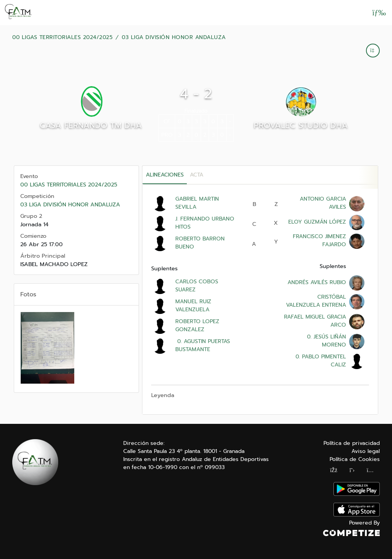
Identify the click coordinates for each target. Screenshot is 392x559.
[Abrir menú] (379, 13)
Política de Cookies (355, 459)
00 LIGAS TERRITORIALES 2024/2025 (62, 38)
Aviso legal (366, 451)
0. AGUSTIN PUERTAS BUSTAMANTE (203, 345)
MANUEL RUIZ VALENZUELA (193, 306)
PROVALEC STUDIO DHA (301, 125)
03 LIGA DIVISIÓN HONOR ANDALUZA (174, 38)
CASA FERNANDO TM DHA (91, 125)
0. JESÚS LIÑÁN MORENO (326, 341)
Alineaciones (165, 175)
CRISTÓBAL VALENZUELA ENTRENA (316, 301)
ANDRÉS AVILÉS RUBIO (317, 282)
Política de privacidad (352, 443)
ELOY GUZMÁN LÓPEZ (317, 222)
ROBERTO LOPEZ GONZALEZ (197, 325)
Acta (197, 175)
